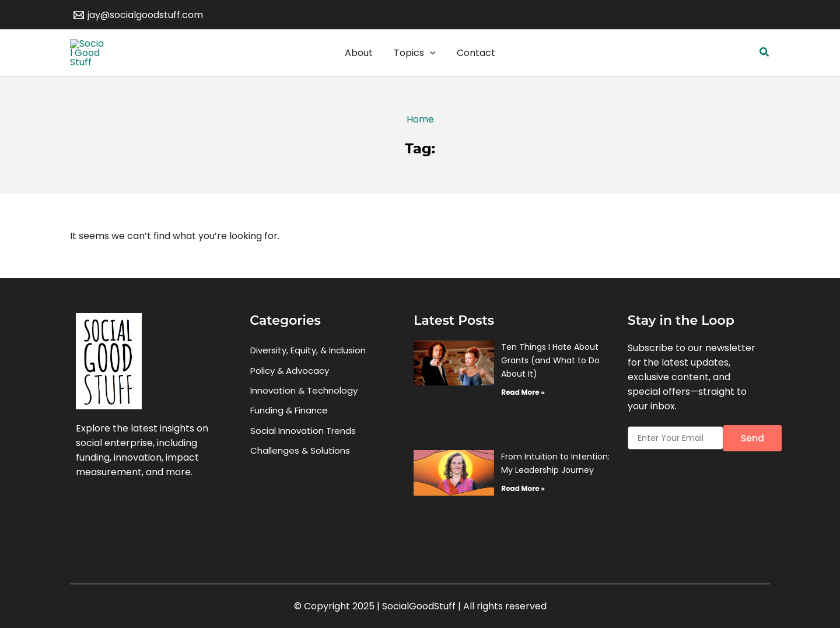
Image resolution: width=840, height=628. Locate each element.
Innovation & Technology (304, 413)
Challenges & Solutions (300, 474)
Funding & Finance (289, 433)
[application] (430, 64)
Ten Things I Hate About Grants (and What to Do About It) (550, 381)
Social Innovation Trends (303, 453)
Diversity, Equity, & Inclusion (308, 372)
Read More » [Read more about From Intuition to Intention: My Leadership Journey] (523, 510)
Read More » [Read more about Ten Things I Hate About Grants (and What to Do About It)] (523, 413)
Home (420, 141)
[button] (765, 64)
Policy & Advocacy (290, 392)
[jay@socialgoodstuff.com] (139, 15)
